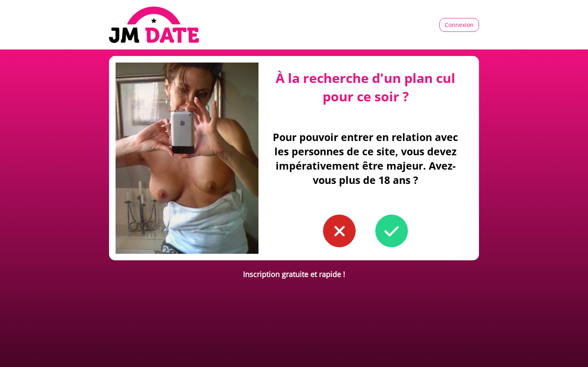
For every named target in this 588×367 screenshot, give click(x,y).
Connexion (459, 25)
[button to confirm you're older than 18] (392, 231)
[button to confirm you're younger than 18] (339, 231)
